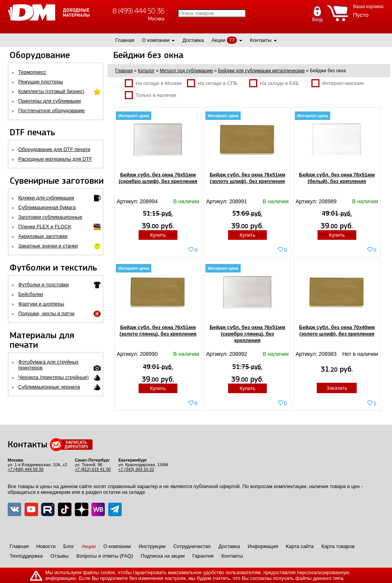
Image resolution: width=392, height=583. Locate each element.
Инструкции (152, 546)
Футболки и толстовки (44, 285)
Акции (218, 40)
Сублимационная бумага (47, 207)
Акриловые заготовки (43, 236)
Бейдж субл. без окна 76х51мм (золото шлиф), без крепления (247, 178)
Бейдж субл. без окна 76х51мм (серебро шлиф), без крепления (158, 178)
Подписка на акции (163, 556)
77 (232, 40)
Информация (263, 546)
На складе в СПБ (212, 83)
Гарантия (203, 556)
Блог (69, 546)
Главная (125, 40)
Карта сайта (300, 546)
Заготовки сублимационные (50, 217)
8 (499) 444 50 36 (138, 11)
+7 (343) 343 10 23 (136, 469)
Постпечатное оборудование (52, 110)
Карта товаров (338, 546)
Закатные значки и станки (48, 246)
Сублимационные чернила (49, 387)
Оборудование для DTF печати (55, 149)
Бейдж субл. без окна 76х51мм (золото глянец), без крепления (158, 331)
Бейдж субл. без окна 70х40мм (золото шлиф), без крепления (337, 331)
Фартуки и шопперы (41, 304)
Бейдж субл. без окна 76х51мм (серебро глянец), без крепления (247, 334)
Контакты (261, 40)
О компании (156, 40)
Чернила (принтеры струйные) (54, 377)
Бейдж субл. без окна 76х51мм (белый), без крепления (337, 178)
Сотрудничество (192, 546)
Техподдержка (26, 556)
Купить (158, 235)
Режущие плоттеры (41, 82)
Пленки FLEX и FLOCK (45, 227)
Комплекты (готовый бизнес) (51, 91)
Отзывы (60, 556)
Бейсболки (31, 294)
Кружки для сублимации (46, 198)
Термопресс (32, 72)
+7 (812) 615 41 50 (93, 469)
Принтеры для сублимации (50, 101)
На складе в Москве (153, 83)
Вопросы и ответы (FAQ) (105, 556)
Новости (46, 546)
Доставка (193, 40)
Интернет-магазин (338, 83)
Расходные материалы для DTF (55, 159)
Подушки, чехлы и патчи (47, 313)
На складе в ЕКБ (274, 83)
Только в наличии (151, 95)
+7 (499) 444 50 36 (26, 469)
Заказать (337, 388)
